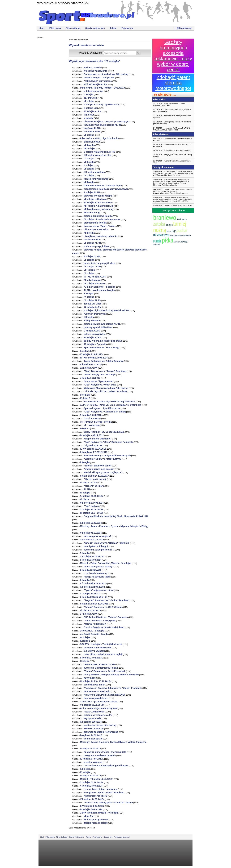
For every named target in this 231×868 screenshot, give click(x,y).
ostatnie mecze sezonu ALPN (99, 664)
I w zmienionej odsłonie (100, 236)
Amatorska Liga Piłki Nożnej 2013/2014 (104, 695)
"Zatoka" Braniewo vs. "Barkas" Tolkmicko (107, 543)
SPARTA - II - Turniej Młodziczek (101, 644)
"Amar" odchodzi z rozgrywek (100, 621)
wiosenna (187, 235)
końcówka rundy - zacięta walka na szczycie (107, 456)
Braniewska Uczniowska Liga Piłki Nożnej (106, 74)
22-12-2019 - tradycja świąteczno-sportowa (172, 117)
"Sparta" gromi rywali (95, 314)
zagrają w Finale (93, 718)
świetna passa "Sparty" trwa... (100, 226)
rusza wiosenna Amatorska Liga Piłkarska (106, 765)
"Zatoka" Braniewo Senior (98, 466)
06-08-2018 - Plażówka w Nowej (172, 151)
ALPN (87, 489)
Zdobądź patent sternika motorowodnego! (173, 83)
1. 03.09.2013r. (92, 496)
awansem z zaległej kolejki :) (99, 550)
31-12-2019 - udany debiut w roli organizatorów (172, 111)
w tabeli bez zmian (94, 91)
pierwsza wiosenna (98, 196)
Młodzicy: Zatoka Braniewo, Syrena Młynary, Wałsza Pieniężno (113, 742)
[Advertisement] (50, 89)
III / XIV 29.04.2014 (94, 358)
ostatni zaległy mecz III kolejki (100, 375)
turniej (180, 224)
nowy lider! (90, 678)
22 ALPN (92, 337)
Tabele (113, 28)
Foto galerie (127, 28)
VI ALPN (92, 243)
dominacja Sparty (93, 739)
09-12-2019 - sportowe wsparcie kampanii (173, 139)
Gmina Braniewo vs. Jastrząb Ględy (103, 186)
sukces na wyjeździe (95, 334)
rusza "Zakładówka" (94, 712)
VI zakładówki (95, 199)
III (89, 115)
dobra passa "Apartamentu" (99, 381)
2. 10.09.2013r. (92, 510)
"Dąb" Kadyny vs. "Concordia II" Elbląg (105, 412)
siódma (92, 142)
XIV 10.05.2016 (92, 540)
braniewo (165, 217)
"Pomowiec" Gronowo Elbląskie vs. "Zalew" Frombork (113, 688)
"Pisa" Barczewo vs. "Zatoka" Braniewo (105, 371)
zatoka (159, 224)
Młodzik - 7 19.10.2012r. (96, 779)
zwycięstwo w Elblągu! (96, 546)
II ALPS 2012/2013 (94, 452)
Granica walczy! (92, 418)
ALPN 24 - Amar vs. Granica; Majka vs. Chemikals (111, 405)
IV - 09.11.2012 (92, 435)
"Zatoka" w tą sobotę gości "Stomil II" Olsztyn (108, 803)
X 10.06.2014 (91, 523)
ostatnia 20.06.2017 (94, 476)
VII (89, 145)
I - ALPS (88, 483)
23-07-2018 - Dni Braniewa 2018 (172, 162)
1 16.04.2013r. (91, 415)
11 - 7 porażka (95, 344)
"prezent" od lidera (94, 486)
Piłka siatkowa (73, 28)
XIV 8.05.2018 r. (92, 806)
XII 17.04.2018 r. (92, 556)
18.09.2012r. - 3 (92, 631)
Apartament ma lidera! (96, 796)
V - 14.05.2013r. (93, 799)
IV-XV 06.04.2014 (93, 449)
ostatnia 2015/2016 (94, 604)
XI (85, 772)
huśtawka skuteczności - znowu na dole (105, 752)
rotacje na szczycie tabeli (97, 577)
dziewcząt (183, 242)
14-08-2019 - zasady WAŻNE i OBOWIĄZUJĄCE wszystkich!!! (172, 129)
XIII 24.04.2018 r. (93, 587)
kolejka (169, 225)
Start (42, 28)
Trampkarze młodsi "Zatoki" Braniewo (104, 792)
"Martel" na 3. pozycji (95, 479)
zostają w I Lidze (93, 304)
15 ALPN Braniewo (98, 202)
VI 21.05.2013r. (92, 354)
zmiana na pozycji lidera (97, 246)
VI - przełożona (92, 425)
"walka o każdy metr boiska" (99, 469)
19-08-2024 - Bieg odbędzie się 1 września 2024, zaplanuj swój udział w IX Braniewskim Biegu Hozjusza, (173, 173)
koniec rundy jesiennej (96, 179)
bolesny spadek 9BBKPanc (98, 327)
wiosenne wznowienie (96, 71)
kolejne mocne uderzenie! (97, 439)
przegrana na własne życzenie (100, 755)
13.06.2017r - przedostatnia (98, 702)
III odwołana (94, 172)
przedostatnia (95, 223)
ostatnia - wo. (99, 78)
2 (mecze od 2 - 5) (94, 597)
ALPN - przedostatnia (99, 290)
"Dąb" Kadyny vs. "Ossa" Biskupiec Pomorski (108, 442)
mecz (179, 219)
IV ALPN (92, 267)
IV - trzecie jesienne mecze (102, 219)
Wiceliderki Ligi (92, 213)
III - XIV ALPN (95, 277)
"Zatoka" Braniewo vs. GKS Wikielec (103, 607)
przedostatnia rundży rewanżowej (106, 189)
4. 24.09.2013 (91, 735)
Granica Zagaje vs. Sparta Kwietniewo (104, 627)
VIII (90, 148)
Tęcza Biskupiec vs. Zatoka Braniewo (104, 361)
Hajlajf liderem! (92, 321)
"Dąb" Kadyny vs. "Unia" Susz (100, 385)
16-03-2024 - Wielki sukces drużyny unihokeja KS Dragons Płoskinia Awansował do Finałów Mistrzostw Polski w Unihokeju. (171, 182)
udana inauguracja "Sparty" (98, 567)
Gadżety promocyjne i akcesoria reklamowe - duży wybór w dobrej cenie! (173, 56)
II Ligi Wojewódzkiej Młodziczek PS (107, 310)
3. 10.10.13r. (90, 594)
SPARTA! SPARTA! (94, 729)
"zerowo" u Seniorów (95, 624)
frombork (181, 235)
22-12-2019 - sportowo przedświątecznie (172, 123)
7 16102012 (90, 378)
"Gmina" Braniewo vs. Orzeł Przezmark (105, 671)
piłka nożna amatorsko (96, 229)
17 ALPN (92, 307)
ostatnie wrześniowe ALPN (98, 715)
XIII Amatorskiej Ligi (99, 206)
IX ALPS (92, 300)
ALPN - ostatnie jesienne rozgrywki (99, 708)
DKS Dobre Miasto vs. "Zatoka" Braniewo (106, 617)
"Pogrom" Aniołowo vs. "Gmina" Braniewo (107, 600)
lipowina (176, 242)
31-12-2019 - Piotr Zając (170, 104)
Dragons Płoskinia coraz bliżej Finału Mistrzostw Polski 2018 (116, 516)
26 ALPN (92, 111)
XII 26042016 (91, 722)
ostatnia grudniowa (98, 216)
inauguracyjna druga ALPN (102, 125)
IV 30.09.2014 (91, 809)
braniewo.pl (184, 28)
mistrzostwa (161, 235)
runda (157, 241)
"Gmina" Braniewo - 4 (99, 287)
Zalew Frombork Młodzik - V (99, 813)
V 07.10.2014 (91, 364)
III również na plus (98, 155)
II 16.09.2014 (91, 560)
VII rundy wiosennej (98, 209)
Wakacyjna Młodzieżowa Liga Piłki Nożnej (106, 388)
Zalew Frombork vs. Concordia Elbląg (104, 432)
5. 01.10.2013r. (92, 782)
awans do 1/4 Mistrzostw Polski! (101, 668)
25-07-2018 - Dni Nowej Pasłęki (172, 156)
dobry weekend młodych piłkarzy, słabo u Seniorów (111, 675)
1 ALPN (92, 192)
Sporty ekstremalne (95, 28)
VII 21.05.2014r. (92, 705)
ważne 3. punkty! (93, 67)
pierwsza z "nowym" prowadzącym (106, 121)
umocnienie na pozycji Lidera (99, 263)
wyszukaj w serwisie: (91, 53)
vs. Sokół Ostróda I (94, 634)
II (88, 165)
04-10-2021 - (173, 191)
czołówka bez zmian (94, 685)
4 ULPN (92, 256)
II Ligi (91, 108)
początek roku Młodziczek (98, 648)
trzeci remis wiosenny (95, 573)
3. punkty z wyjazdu (94, 651)
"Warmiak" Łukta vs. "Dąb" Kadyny (103, 459)
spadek (184, 219)
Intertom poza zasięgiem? (97, 536)
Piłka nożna (55, 28)
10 (85, 351)
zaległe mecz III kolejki (96, 823)
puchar (182, 230)
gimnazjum (157, 244)
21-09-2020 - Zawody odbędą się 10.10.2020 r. (172, 199)
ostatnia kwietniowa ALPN (102, 324)
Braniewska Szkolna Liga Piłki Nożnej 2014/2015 (109, 402)
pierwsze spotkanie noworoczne (101, 732)
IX (89, 159)
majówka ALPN (92, 128)
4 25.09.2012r (91, 786)
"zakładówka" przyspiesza (98, 81)
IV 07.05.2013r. (92, 759)
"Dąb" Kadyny (92, 506)
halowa (169, 231)
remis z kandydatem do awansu (101, 789)
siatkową (176, 235)
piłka (167, 240)
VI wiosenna (94, 283)
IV (89, 175)
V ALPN (92, 331)
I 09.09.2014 (90, 776)
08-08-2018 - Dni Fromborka (172, 145)
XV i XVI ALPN (95, 84)
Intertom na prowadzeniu (97, 691)
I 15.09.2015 (90, 749)
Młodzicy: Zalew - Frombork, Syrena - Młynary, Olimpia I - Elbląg (114, 526)
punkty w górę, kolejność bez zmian (103, 341)
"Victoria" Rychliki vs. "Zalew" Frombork (105, 391)
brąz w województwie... (96, 698)
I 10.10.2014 (90, 610)
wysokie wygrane (93, 762)
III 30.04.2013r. (92, 513)
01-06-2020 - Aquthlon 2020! (173, 205)
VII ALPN (88, 816)
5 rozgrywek (91, 570)
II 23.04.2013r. (91, 658)
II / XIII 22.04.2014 (93, 583)
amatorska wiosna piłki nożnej (100, 725)
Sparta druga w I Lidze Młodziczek (102, 408)
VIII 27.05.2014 (92, 503)
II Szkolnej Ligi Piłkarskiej (102, 105)
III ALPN (92, 132)
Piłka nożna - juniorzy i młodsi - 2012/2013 (102, 88)
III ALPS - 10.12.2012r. (96, 681)
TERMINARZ (90, 98)
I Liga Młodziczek (93, 445)
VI (89, 101)
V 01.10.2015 (91, 533)
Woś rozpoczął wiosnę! (96, 819)
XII (90, 182)
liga (174, 231)
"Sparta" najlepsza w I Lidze (99, 590)
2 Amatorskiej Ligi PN (99, 152)
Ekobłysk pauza (92, 280)
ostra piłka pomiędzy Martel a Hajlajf (103, 654)
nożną (160, 230)
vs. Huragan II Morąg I (96, 422)
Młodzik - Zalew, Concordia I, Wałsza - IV (106, 563)
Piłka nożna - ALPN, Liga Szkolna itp (99, 138)
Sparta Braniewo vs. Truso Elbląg (102, 348)
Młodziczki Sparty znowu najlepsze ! (103, 472)
